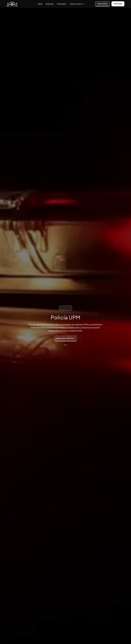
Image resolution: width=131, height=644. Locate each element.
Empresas (50, 4)
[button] (77, 4)
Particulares (62, 4)
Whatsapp (118, 4)
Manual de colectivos (65, 338)
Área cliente (102, 4)
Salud (40, 4)
